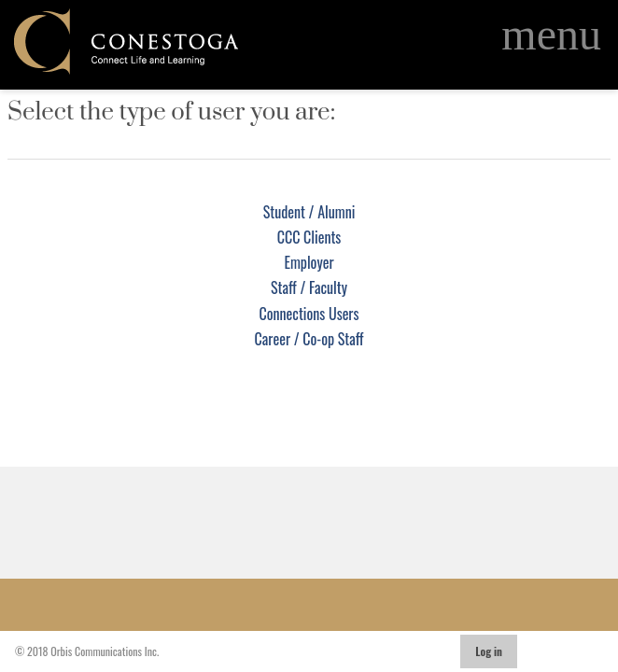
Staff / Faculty (309, 287)
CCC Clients (309, 237)
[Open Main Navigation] (551, 35)
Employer (309, 262)
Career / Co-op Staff (309, 339)
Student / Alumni (309, 212)
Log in (489, 651)
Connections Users (309, 314)
